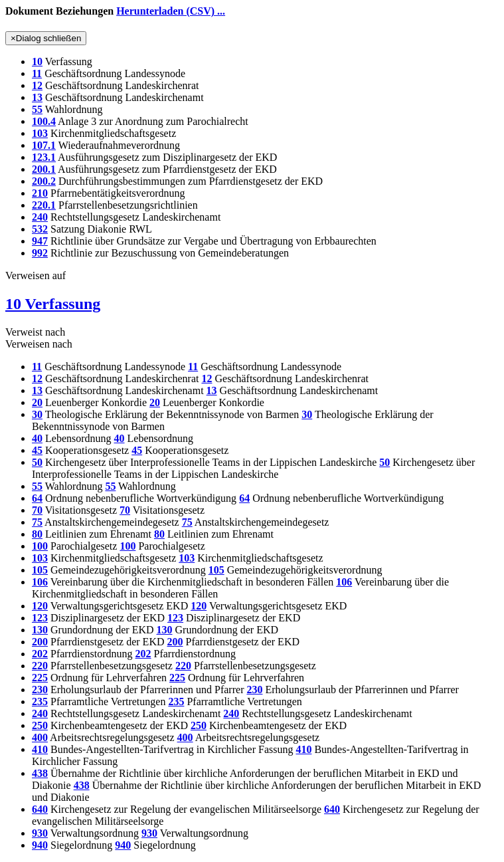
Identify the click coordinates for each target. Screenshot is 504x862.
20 (37, 402)
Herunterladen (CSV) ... (171, 11)
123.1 (44, 157)
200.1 (44, 169)
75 (37, 522)
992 (40, 253)
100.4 (44, 121)
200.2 (44, 181)
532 (40, 229)
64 (37, 498)
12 (37, 85)
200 (40, 642)
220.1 (44, 205)
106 (40, 582)
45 (37, 450)
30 (37, 414)
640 (40, 809)
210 (40, 193)
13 (37, 97)
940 (40, 845)
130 (40, 630)
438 (40, 773)
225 (40, 678)
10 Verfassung (53, 304)
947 (40, 241)
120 (40, 606)
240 (40, 217)
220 (40, 666)
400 (40, 737)
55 (37, 109)
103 (40, 133)
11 (37, 73)
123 (40, 618)
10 (37, 61)
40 (37, 438)
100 (40, 546)
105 (40, 570)
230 (40, 690)
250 (40, 725)
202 (40, 654)
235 (40, 701)
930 (40, 833)
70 (37, 510)
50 (37, 462)
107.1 (44, 145)
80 (37, 534)
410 (40, 749)
